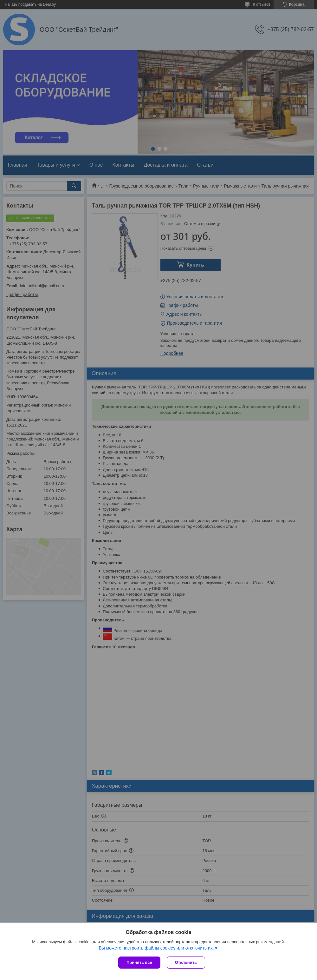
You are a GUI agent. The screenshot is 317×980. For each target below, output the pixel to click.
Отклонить (186, 962)
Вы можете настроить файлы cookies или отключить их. (156, 948)
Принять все (139, 962)
